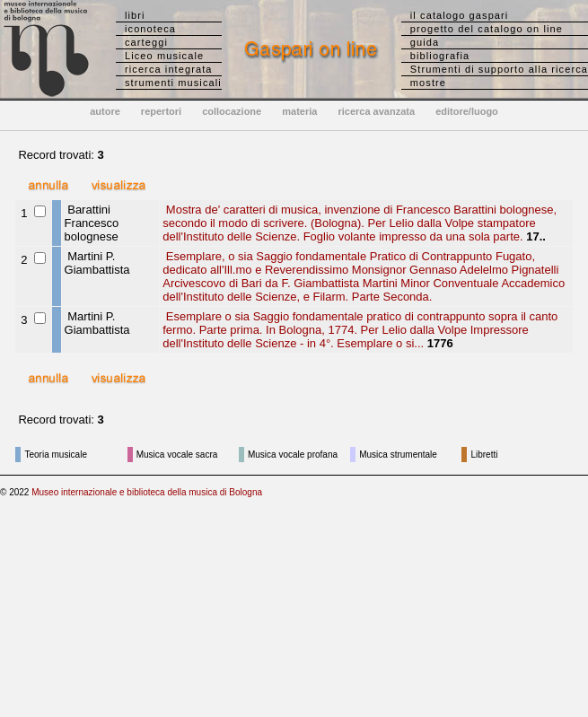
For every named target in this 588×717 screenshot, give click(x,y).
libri (135, 15)
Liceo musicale (164, 56)
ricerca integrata (169, 69)
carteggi (146, 42)
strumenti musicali (173, 83)
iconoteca (150, 29)
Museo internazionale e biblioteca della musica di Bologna (147, 492)
